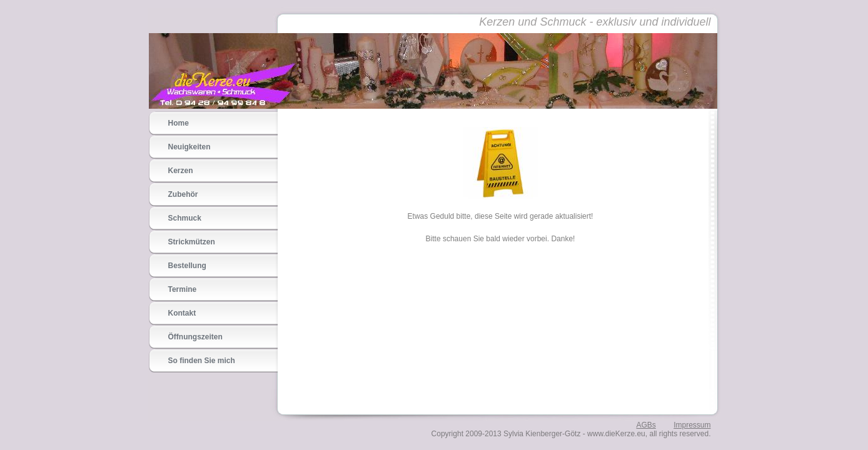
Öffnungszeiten (195, 337)
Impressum (692, 425)
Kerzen (181, 171)
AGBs (646, 425)
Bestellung (187, 266)
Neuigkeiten (189, 147)
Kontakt (182, 313)
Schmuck (185, 218)
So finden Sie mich (202, 361)
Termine (183, 289)
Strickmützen (192, 242)
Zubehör (183, 194)
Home (179, 123)
